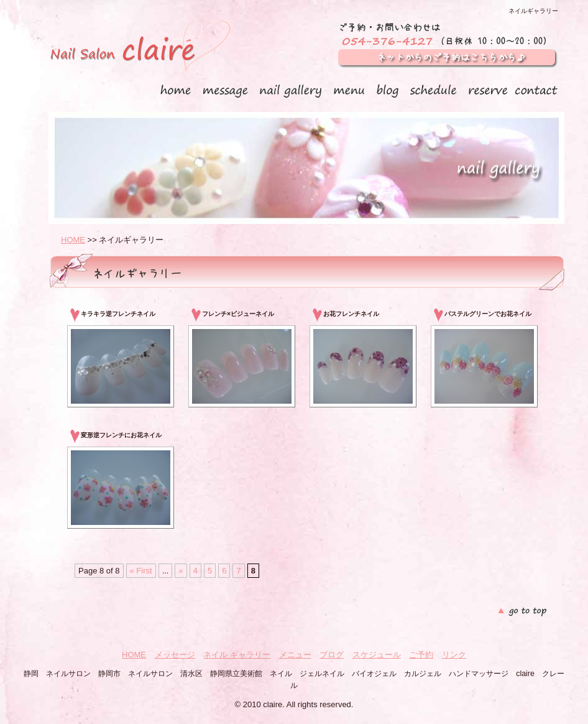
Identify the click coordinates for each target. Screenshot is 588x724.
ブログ (332, 655)
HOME (73, 240)
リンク (454, 655)
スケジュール (377, 655)
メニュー (295, 655)
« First (141, 571)
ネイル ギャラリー (237, 655)
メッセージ (175, 655)
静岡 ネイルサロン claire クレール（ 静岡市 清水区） (140, 52)
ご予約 (421, 655)
